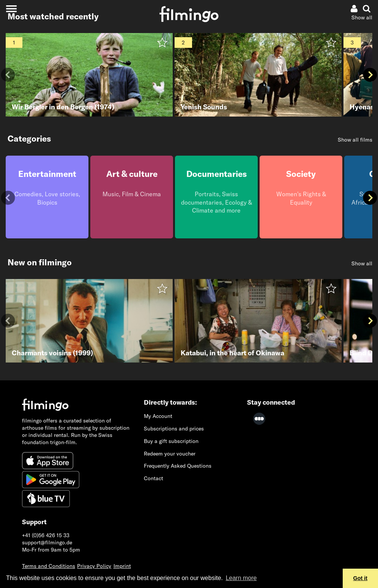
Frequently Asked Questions (178, 466)
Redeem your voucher (170, 454)
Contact (154, 478)
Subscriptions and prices (174, 429)
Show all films (355, 140)
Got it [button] (361, 578)
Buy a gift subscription (171, 441)
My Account (158, 416)
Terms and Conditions (49, 566)
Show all (362, 17)
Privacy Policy (94, 566)
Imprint (122, 566)
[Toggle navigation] (11, 9)
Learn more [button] (241, 578)
